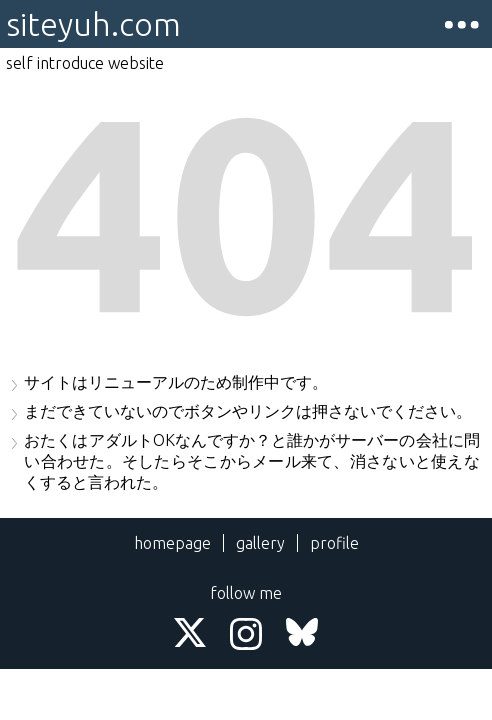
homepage (172, 543)
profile (334, 543)
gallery (260, 543)
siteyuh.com (93, 24)
